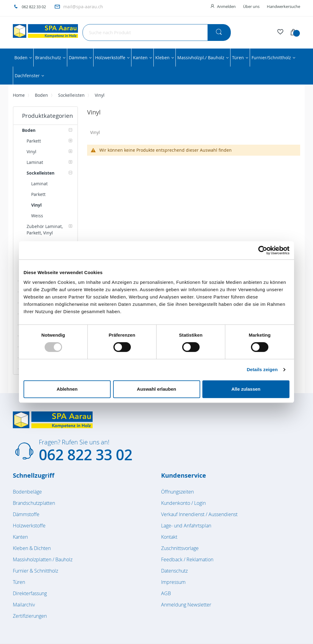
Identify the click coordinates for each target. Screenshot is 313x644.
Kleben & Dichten (32, 548)
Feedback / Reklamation (187, 559)
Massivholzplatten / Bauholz (43, 559)
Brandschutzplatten (34, 503)
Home (19, 95)
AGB (166, 593)
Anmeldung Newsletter (186, 605)
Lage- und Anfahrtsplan (186, 526)
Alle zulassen (246, 389)
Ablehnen (67, 389)
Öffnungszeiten (177, 492)
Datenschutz (174, 571)
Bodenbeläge (27, 492)
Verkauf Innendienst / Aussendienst (199, 514)
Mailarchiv (24, 605)
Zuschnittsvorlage (180, 548)
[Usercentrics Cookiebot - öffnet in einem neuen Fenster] (263, 250)
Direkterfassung (30, 593)
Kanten (20, 537)
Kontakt (169, 537)
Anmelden (226, 6)
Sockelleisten (71, 95)
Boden (41, 95)
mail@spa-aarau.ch (83, 7)
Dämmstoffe (26, 514)
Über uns (251, 6)
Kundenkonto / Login (183, 503)
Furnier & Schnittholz (35, 571)
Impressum (173, 582)
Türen (19, 582)
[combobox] (157, 33)
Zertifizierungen (30, 616)
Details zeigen (262, 369)
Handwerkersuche (284, 6)
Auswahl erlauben (156, 389)
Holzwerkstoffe (29, 526)
